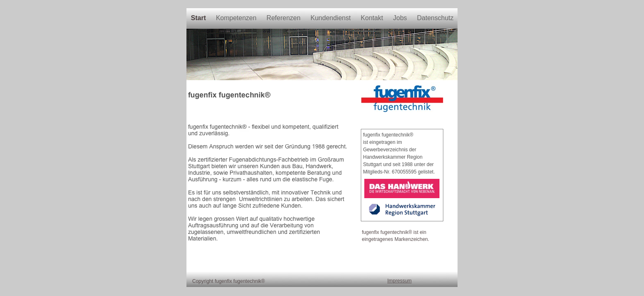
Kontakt (373, 18)
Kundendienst (331, 18)
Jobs (401, 18)
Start (199, 18)
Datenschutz (435, 18)
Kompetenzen (237, 18)
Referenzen (284, 18)
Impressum (399, 281)
